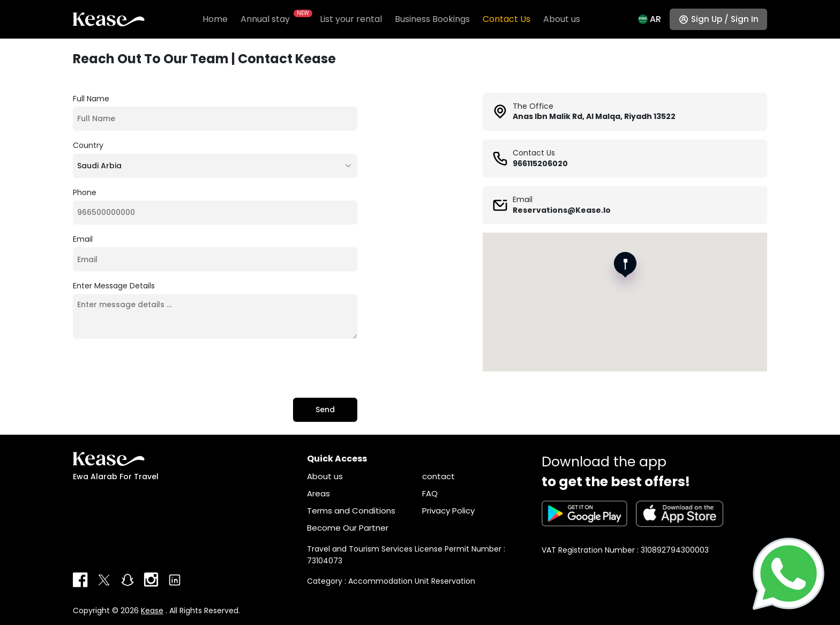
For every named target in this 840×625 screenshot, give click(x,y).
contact (438, 476)
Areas (318, 493)
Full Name (91, 99)
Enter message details (114, 286)
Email (83, 239)
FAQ (430, 493)
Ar (655, 19)
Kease (152, 611)
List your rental (351, 19)
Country (88, 145)
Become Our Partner (348, 528)
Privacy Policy (448, 511)
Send (325, 410)
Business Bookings (432, 19)
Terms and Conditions (351, 511)
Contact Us (507, 19)
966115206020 (540, 164)
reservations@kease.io (562, 210)
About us (562, 19)
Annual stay (274, 19)
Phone (85, 192)
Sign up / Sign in (725, 19)
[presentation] (154, 368)
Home (215, 19)
